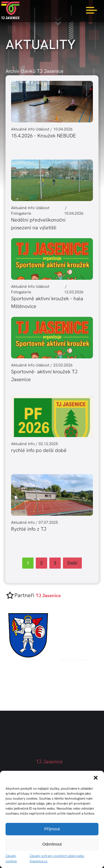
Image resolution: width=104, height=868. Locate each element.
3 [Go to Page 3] (55, 563)
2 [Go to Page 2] (41, 563)
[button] (96, 778)
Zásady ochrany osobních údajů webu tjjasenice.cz (57, 858)
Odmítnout (52, 844)
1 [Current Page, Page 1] (28, 563)
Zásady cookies (11, 858)
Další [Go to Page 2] (72, 563)
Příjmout (52, 829)
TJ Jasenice (49, 762)
